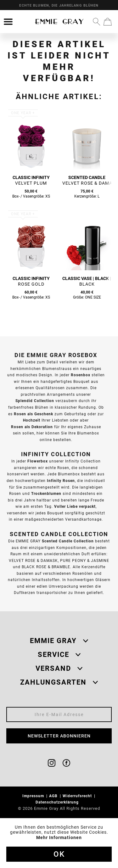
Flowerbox (38, 461)
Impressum (34, 796)
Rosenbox (81, 375)
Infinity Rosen (61, 481)
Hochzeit (32, 420)
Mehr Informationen (59, 837)
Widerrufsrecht (78, 796)
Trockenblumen (46, 493)
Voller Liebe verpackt (75, 506)
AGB (54, 796)
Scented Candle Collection (68, 541)
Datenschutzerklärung (58, 802)
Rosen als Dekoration (32, 427)
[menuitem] (8, 22)
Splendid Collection (35, 401)
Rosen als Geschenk (34, 414)
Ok (59, 854)
